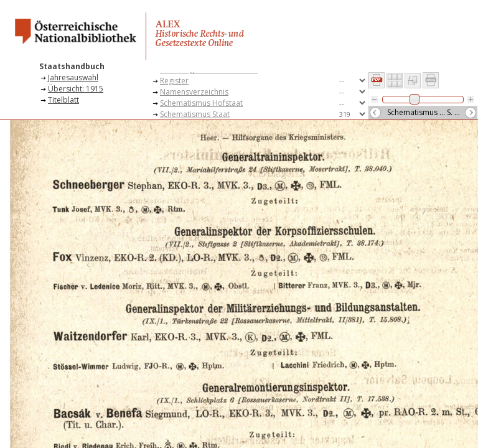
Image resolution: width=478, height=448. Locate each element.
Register (174, 81)
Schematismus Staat (195, 114)
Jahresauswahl (73, 77)
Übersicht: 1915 (76, 89)
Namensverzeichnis (194, 92)
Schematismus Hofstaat (201, 103)
